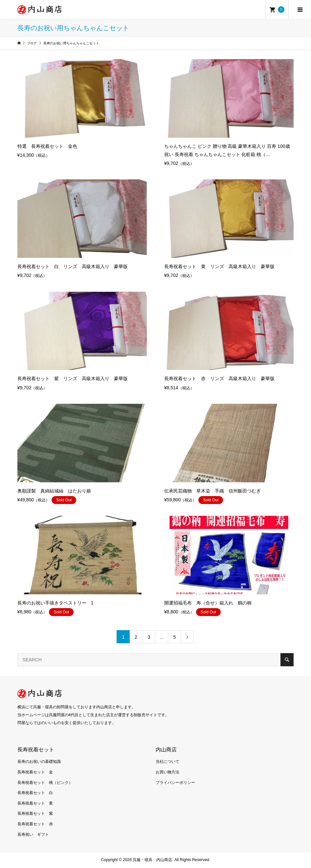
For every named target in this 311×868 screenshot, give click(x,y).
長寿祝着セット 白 (35, 793)
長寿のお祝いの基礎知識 (39, 762)
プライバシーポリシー (175, 783)
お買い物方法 (167, 772)
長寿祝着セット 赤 (35, 824)
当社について (167, 762)
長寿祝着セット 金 (35, 772)
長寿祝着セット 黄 (35, 803)
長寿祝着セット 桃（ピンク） (45, 783)
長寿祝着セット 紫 (35, 813)
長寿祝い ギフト (33, 834)
